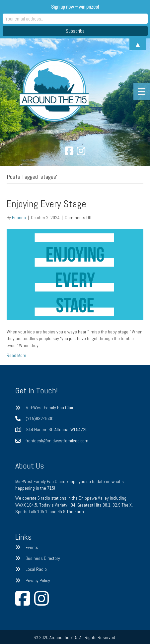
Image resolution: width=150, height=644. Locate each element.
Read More (16, 355)
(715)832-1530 (39, 419)
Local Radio (36, 569)
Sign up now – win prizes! (75, 7)
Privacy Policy (38, 580)
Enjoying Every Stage (46, 204)
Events (32, 547)
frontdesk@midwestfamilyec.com (57, 441)
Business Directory (43, 558)
